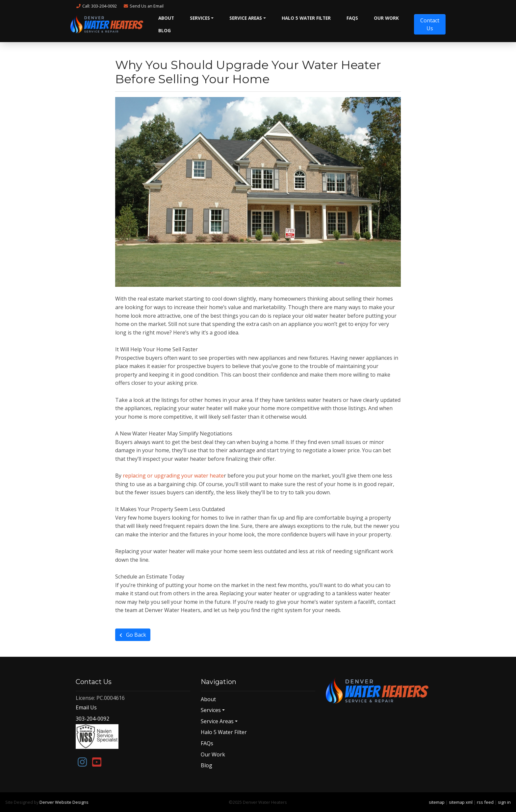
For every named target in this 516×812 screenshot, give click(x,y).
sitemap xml (461, 802)
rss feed (485, 802)
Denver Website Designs (64, 802)
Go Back (133, 635)
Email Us (86, 707)
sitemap (437, 802)
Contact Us (430, 24)
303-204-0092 (92, 719)
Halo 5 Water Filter (306, 18)
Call (96, 6)
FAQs (352, 18)
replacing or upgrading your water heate (173, 476)
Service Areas (246, 18)
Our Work (386, 18)
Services (200, 18)
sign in (504, 802)
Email (143, 6)
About (166, 18)
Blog (165, 30)
